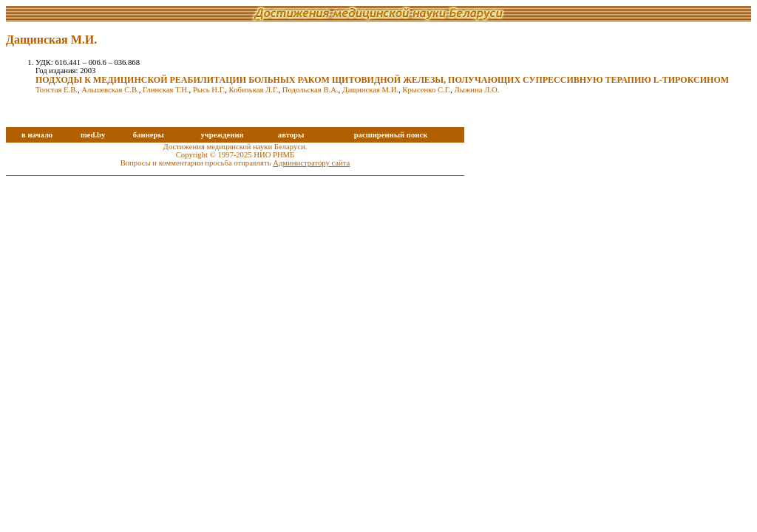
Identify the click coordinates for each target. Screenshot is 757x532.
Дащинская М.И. (370, 90)
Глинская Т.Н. (166, 90)
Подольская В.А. (310, 90)
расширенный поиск (391, 135)
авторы (291, 135)
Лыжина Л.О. (477, 90)
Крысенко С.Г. (426, 90)
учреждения (222, 135)
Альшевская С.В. (110, 90)
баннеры (149, 135)
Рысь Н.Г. (209, 90)
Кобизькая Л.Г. (254, 90)
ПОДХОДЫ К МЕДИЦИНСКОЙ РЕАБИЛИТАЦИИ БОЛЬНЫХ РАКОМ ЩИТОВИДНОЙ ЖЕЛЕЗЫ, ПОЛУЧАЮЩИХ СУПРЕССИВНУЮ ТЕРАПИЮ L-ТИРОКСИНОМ (382, 80)
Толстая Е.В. (57, 90)
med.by (93, 135)
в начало (37, 135)
